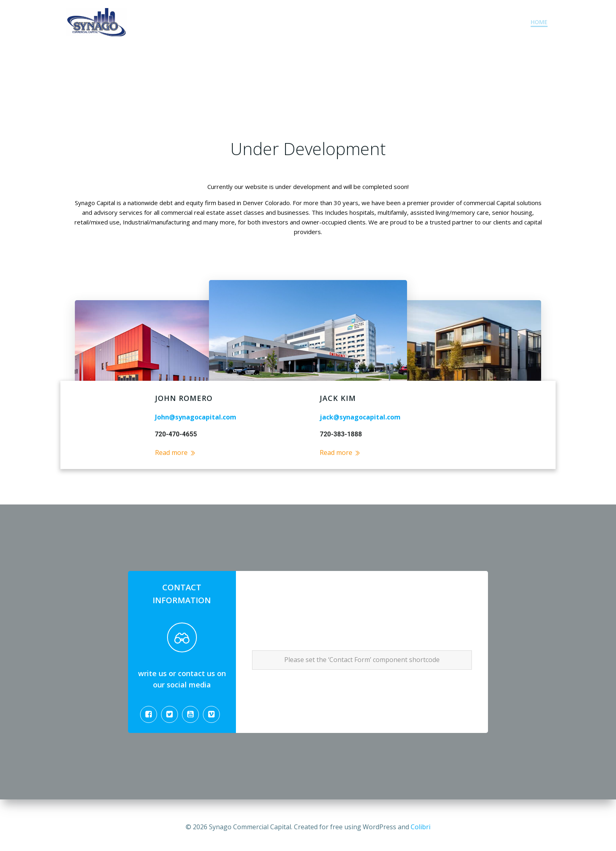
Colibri (421, 827)
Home (540, 22)
